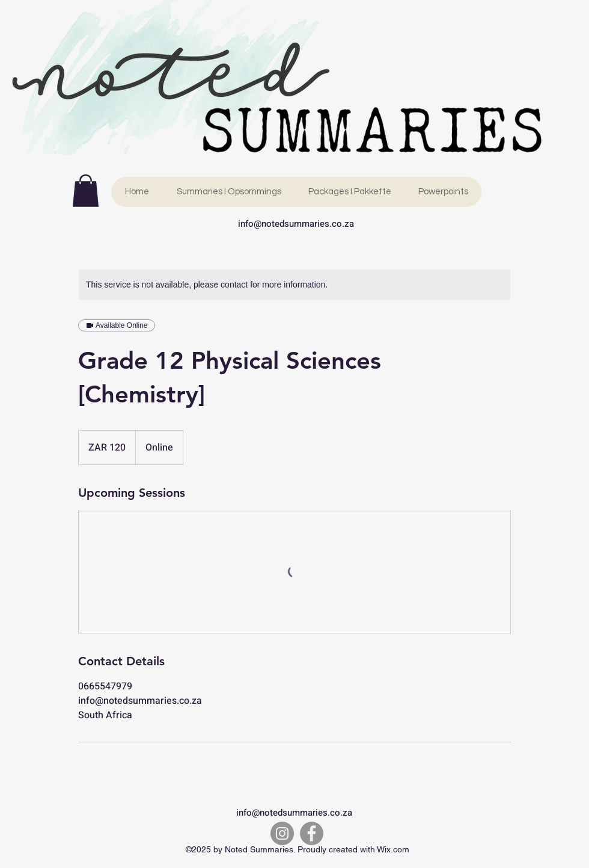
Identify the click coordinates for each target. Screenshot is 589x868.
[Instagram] (282, 833)
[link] (86, 191)
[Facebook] (312, 833)
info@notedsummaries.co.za (296, 224)
